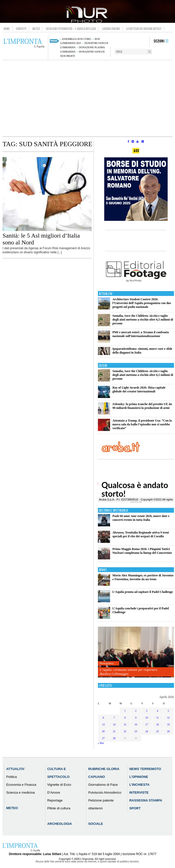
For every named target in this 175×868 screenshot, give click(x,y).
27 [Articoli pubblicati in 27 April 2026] (103, 738)
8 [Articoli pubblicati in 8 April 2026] (125, 718)
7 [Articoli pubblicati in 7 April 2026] (114, 718)
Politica (11, 777)
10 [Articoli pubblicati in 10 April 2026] (147, 718)
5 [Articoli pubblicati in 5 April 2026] (168, 711)
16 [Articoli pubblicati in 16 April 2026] (136, 724)
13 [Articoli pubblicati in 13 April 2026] (103, 724)
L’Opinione (139, 777)
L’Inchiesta (139, 785)
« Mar (101, 743)
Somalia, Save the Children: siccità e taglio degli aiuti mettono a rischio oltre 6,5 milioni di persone (143, 320)
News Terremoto (145, 769)
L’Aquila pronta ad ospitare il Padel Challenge (143, 592)
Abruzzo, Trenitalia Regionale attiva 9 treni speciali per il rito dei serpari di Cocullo (141, 534)
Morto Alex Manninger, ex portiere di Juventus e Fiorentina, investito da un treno (143, 577)
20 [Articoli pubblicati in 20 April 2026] (103, 731)
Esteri (103, 366)
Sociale (96, 824)
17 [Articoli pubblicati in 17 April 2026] (147, 724)
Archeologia (60, 824)
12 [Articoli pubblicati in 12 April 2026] (168, 718)
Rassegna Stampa (146, 800)
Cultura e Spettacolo (113, 511)
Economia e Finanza (21, 785)
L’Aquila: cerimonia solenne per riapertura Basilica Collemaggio (128, 672)
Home (7, 29)
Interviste (139, 792)
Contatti (21, 29)
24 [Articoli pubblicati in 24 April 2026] (147, 731)
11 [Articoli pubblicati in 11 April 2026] (157, 718)
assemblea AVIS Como (76, 39)
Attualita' (106, 294)
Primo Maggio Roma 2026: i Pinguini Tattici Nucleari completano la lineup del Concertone (142, 551)
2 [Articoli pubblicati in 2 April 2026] (136, 711)
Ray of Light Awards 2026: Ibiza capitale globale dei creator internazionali (139, 389)
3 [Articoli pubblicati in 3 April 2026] (147, 711)
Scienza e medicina (20, 792)
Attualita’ (15, 769)
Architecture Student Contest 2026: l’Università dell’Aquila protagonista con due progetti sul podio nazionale (142, 303)
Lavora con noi (111, 29)
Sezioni (159, 41)
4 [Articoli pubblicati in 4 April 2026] (157, 711)
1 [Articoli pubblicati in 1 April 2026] (125, 711)
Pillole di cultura (59, 808)
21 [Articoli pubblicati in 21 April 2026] (114, 731)
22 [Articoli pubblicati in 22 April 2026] (125, 731)
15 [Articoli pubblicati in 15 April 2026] (125, 724)
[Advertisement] (87, 98)
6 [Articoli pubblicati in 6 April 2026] (103, 718)
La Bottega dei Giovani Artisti (144, 29)
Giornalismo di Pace (103, 785)
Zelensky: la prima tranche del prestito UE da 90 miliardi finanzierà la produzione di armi (142, 406)
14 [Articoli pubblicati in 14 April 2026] (114, 724)
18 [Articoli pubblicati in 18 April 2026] (157, 724)
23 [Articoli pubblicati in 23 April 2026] (136, 731)
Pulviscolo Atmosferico (105, 792)
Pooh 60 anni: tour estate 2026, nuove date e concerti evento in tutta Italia (141, 518)
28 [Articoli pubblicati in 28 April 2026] (114, 738)
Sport (103, 570)
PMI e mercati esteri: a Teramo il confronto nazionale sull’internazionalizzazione (141, 334)
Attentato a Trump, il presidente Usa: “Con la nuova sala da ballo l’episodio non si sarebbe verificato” (142, 424)
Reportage (55, 800)
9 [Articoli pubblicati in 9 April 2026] (136, 718)
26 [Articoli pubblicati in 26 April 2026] (168, 731)
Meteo (36, 29)
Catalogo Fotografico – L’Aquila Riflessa (71, 29)
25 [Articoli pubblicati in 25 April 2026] (157, 731)
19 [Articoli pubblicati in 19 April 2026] (168, 724)
